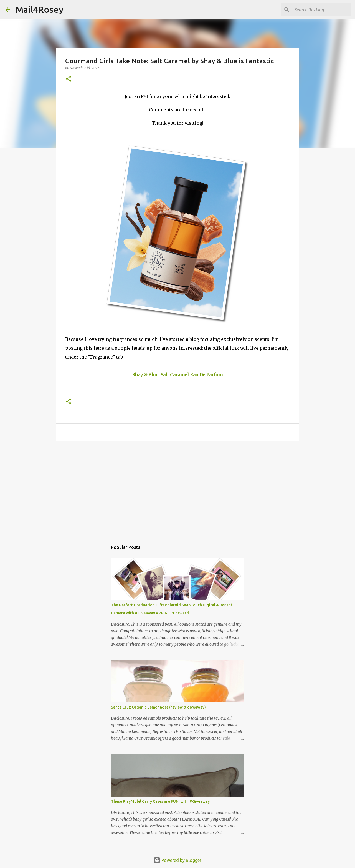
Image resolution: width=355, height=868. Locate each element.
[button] (69, 79)
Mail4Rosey (40, 9)
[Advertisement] (177, 489)
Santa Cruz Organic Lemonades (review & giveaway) (158, 707)
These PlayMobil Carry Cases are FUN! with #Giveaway (160, 801)
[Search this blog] (321, 10)
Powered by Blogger (177, 860)
